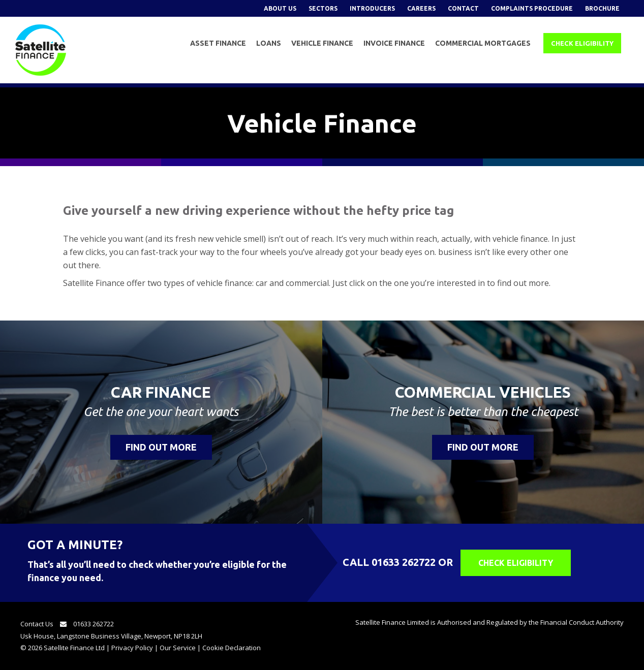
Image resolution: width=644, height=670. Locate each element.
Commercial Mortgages (483, 43)
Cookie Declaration (232, 648)
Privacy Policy (132, 648)
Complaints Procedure (532, 8)
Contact (463, 8)
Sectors (323, 8)
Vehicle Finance (322, 43)
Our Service (178, 648)
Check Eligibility (582, 43)
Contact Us (46, 624)
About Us (280, 8)
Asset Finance (218, 43)
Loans (269, 43)
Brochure (602, 8)
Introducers (372, 8)
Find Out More (161, 447)
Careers (421, 8)
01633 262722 (404, 562)
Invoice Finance (394, 43)
